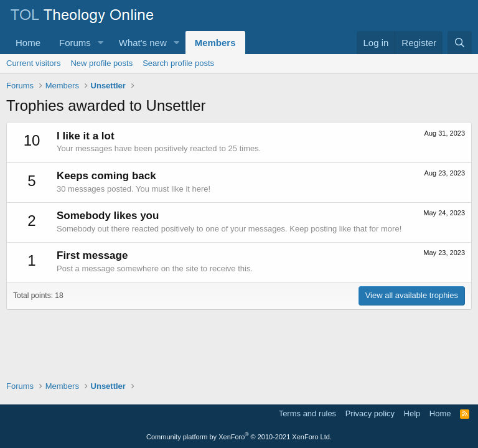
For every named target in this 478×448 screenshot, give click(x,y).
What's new (143, 43)
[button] (101, 43)
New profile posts (101, 63)
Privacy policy (370, 413)
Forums (75, 43)
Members (215, 43)
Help (412, 413)
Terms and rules (307, 413)
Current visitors (33, 63)
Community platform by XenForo (239, 437)
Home (28, 43)
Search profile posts (178, 63)
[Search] (460, 43)
